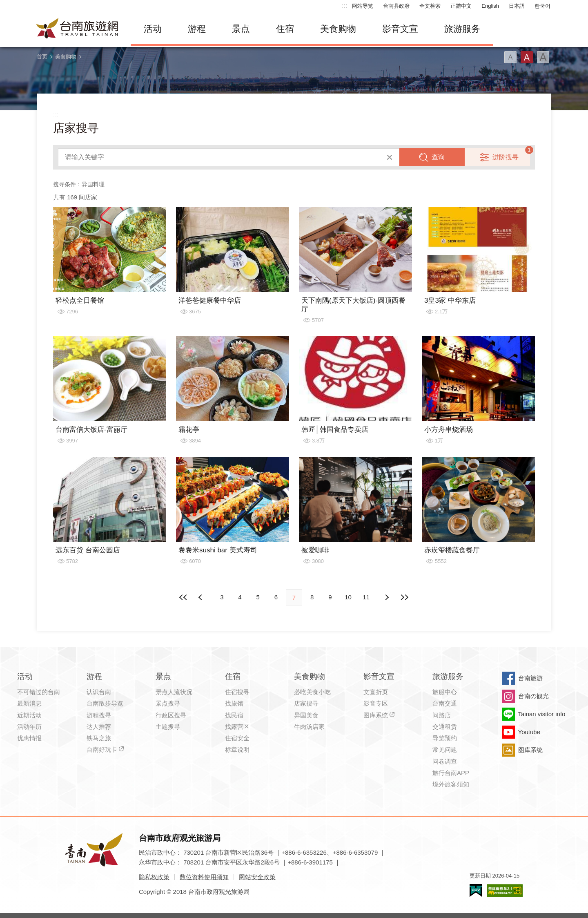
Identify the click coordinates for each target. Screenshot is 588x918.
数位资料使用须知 (204, 877)
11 (366, 597)
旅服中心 (445, 692)
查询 (438, 157)
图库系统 (376, 715)
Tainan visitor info (542, 714)
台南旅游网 (78, 29)
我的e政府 (476, 890)
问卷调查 (445, 761)
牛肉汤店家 (309, 727)
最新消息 (29, 703)
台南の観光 (533, 696)
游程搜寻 (99, 715)
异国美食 (306, 715)
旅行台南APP (451, 773)
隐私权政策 (154, 877)
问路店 (442, 715)
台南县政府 (396, 6)
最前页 (183, 597)
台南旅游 (530, 678)
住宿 (285, 29)
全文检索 (430, 6)
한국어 (542, 6)
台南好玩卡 (102, 749)
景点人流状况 (174, 692)
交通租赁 (445, 727)
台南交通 (445, 703)
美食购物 (338, 29)
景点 (241, 29)
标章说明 (237, 749)
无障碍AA (505, 890)
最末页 (405, 597)
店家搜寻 (306, 703)
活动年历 (29, 727)
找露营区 (237, 727)
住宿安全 (237, 738)
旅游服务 (462, 29)
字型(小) (510, 57)
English (490, 6)
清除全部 (390, 157)
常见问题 (445, 749)
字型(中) (527, 57)
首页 (42, 57)
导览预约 (445, 738)
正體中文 (461, 6)
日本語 (517, 6)
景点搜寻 (168, 703)
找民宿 (234, 715)
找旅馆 (234, 703)
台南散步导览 (105, 703)
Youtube (529, 732)
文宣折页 (376, 692)
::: (344, 6)
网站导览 (363, 6)
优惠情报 (29, 738)
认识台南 (99, 692)
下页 (201, 597)
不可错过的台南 (39, 692)
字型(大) (543, 57)
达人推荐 (99, 727)
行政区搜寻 (171, 715)
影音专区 (376, 703)
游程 (197, 29)
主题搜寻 (168, 727)
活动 (153, 29)
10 (348, 597)
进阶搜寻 (506, 157)
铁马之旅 (99, 738)
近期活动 (29, 715)
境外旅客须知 (451, 784)
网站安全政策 (257, 877)
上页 (387, 597)
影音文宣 (400, 29)
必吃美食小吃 (312, 692)
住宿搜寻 (237, 692)
